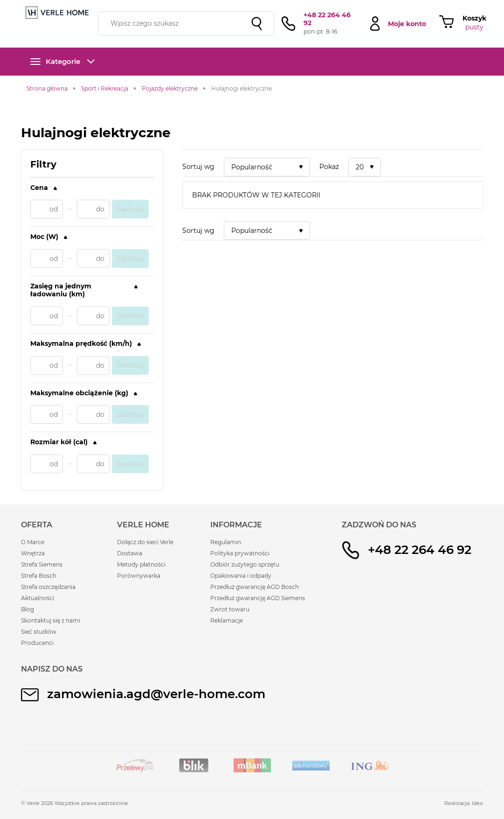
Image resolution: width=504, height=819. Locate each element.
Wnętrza (33, 553)
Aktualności (38, 598)
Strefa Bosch (39, 576)
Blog (28, 609)
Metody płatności (141, 564)
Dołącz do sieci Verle (145, 542)
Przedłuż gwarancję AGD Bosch (255, 587)
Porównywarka (139, 576)
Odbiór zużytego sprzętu (245, 564)
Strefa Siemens (42, 564)
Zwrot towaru (230, 609)
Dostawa (130, 553)
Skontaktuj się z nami (51, 620)
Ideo (477, 803)
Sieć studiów (39, 632)
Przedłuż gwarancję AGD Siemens (258, 598)
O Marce (33, 542)
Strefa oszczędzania (48, 587)
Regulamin (226, 542)
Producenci (37, 643)
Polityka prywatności (240, 553)
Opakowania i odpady (241, 576)
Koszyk (474, 18)
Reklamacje (227, 620)
